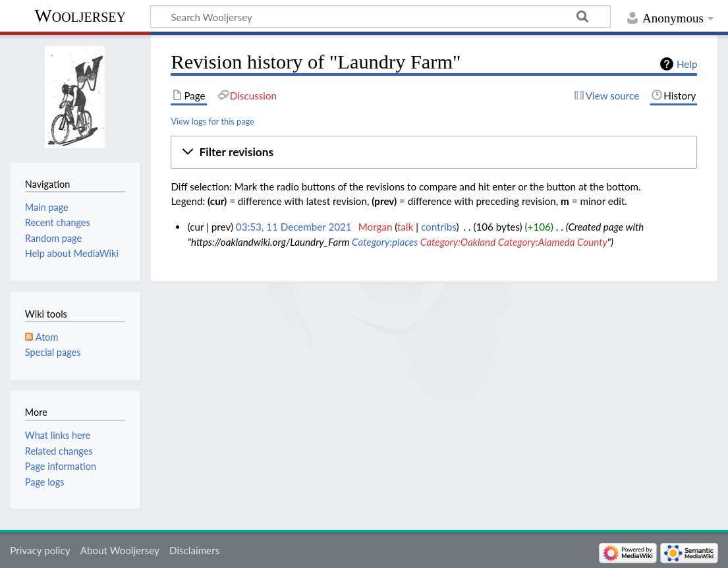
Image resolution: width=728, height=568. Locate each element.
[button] (434, 152)
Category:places (385, 242)
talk (405, 227)
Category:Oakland (458, 242)
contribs (438, 227)
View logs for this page (212, 121)
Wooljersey (80, 15)
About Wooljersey (120, 550)
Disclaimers (194, 550)
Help (687, 64)
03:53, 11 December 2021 (294, 227)
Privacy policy (40, 550)
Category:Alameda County (553, 242)
